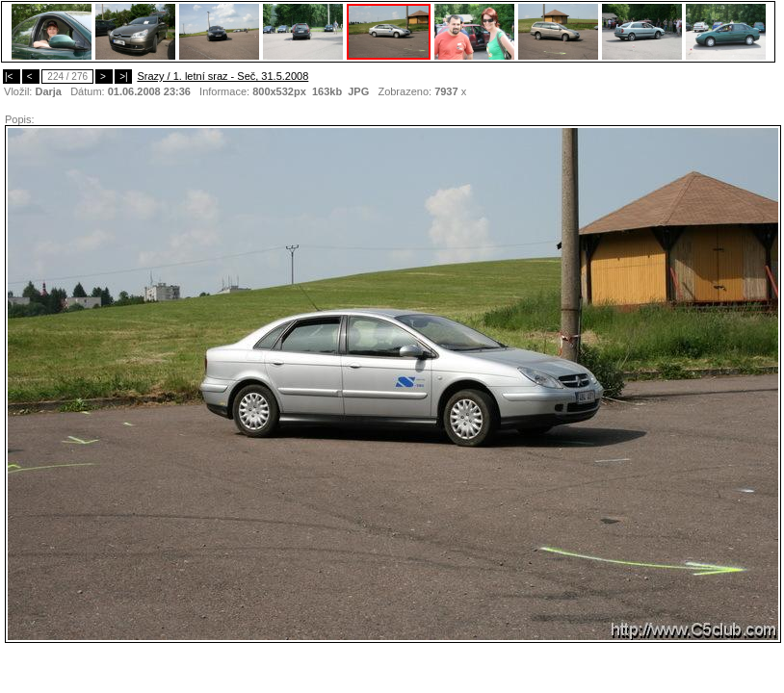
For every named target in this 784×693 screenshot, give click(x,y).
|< (12, 77)
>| (123, 77)
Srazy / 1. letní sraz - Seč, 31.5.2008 (222, 76)
